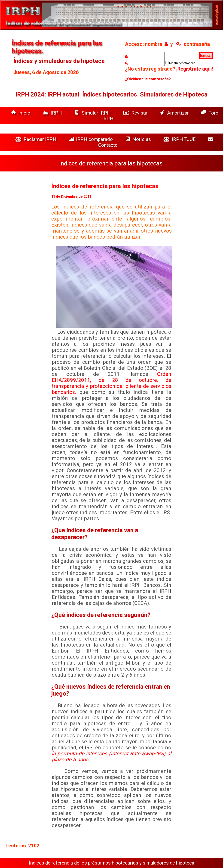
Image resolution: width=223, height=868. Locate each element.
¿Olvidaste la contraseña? (148, 79)
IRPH (53, 113)
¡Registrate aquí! (195, 69)
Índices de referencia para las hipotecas (105, 186)
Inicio (21, 113)
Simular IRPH (93, 113)
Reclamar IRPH (36, 139)
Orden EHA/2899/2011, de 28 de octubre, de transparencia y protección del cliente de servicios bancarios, (111, 383)
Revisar (136, 113)
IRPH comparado (91, 139)
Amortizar (175, 113)
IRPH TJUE (180, 139)
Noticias (139, 139)
